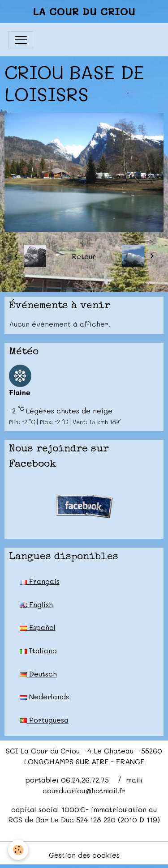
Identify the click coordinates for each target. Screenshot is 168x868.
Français (40, 581)
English (36, 604)
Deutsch (38, 674)
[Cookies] (18, 850)
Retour (84, 256)
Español (38, 627)
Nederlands (44, 696)
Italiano (38, 650)
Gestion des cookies (84, 855)
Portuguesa (44, 720)
